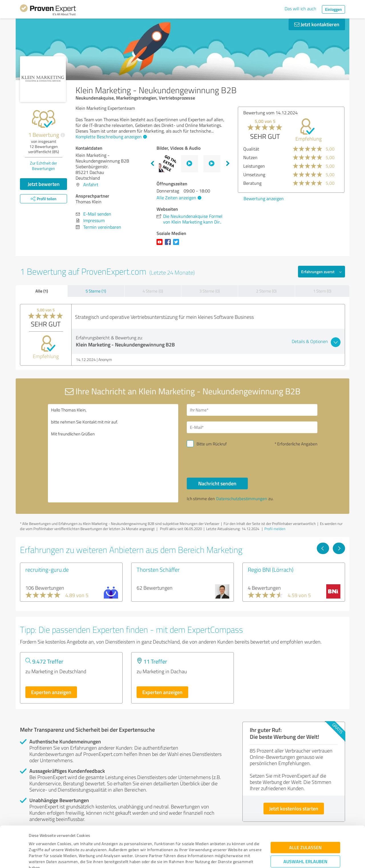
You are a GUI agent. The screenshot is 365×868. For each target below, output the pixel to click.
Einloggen (333, 9)
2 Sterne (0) (266, 291)
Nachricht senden (217, 483)
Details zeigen (223, 857)
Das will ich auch (300, 9)
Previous (152, 164)
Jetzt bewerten (44, 184)
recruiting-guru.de (47, 569)
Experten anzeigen (51, 692)
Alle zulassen (305, 809)
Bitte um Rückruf (212, 444)
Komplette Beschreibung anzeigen (110, 137)
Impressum (39, 841)
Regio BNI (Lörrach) (271, 569)
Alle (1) (42, 291)
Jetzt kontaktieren (317, 24)
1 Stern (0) (322, 291)
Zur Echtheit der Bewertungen (43, 166)
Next (228, 164)
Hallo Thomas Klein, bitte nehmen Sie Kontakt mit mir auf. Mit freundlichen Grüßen (113, 453)
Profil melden (275, 529)
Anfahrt (91, 184)
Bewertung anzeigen (264, 198)
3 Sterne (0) (210, 291)
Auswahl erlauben (305, 823)
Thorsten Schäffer (158, 569)
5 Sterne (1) (96, 291)
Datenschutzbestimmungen (77, 841)
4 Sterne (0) (153, 291)
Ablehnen (306, 841)
